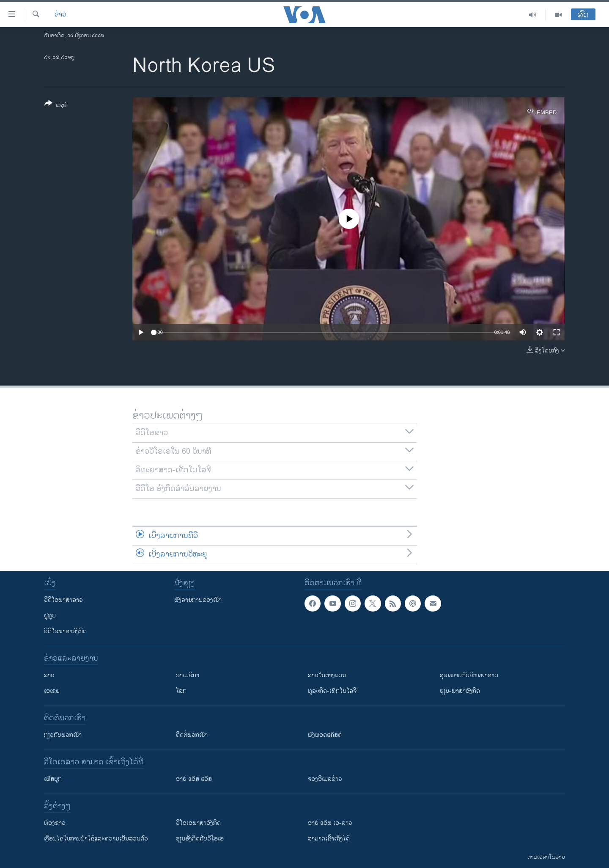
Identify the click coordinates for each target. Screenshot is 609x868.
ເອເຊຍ (52, 691)
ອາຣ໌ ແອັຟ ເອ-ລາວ (330, 823)
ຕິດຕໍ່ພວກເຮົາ (192, 735)
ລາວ (49, 675)
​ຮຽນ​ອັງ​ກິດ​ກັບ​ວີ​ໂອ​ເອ (200, 839)
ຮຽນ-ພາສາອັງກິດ (460, 691)
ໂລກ (181, 691)
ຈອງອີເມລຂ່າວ (325, 779)
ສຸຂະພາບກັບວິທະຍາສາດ (469, 675)
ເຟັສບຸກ (53, 779)
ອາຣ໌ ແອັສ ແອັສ (194, 779)
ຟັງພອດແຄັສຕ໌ (325, 735)
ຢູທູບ (50, 616)
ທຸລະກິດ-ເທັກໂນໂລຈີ (332, 691)
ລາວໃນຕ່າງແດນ (327, 675)
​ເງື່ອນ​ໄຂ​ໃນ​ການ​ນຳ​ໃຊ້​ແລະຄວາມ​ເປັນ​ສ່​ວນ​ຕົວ (96, 839)
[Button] (56, 106)
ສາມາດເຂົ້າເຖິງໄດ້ (329, 839)
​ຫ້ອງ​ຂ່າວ (55, 823)
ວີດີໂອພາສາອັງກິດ (65, 631)
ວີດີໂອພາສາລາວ (63, 600)
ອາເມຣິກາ (188, 675)
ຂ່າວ (60, 15)
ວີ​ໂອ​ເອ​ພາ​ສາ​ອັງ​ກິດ (198, 823)
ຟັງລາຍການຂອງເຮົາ (198, 600)
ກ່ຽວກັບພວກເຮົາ (63, 735)
